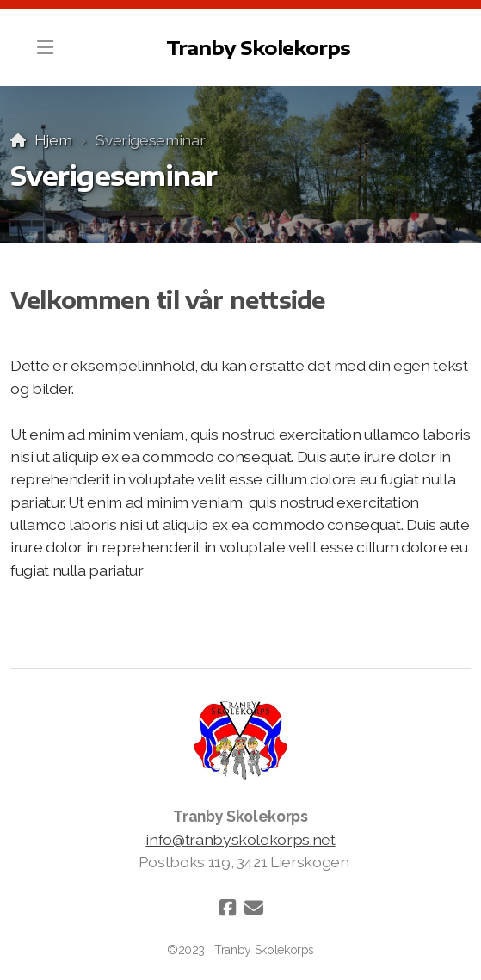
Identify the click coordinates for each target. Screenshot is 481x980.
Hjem (53, 140)
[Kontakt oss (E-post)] (254, 908)
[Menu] (45, 47)
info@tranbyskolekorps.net (240, 839)
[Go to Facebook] (228, 908)
